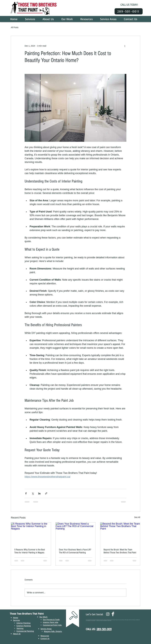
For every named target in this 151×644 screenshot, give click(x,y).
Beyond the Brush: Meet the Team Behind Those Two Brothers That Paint (120, 551)
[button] (32, 19)
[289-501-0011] (129, 11)
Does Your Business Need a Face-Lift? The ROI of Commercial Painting (75, 551)
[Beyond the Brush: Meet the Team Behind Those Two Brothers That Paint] (120, 534)
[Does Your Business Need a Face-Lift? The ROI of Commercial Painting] (76, 534)
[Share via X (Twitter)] (33, 493)
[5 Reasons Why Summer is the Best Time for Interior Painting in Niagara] (31, 534)
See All (137, 517)
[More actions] (125, 46)
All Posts (15, 27)
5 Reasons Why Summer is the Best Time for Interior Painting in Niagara (30, 551)
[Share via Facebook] (26, 493)
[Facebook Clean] (113, 614)
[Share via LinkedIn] (39, 493)
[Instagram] (108, 614)
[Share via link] (46, 493)
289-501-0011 (104, 629)
